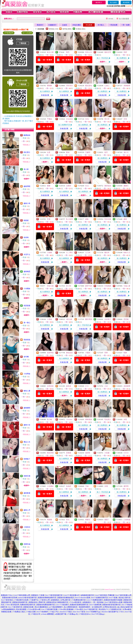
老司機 (26, 357)
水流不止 (27, 254)
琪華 (106, 353)
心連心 (107, 86)
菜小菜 (26, 169)
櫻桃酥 (49, 86)
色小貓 (49, 419)
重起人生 (27, 442)
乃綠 (87, 486)
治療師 (69, 186)
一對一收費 (125, 25)
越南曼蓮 (27, 493)
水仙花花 (69, 119)
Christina (69, 419)
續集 (87, 219)
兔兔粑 (69, 486)
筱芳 (106, 152)
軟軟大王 (127, 253)
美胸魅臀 (127, 86)
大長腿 (107, 453)
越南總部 (27, 408)
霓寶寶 (69, 453)
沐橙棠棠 (50, 386)
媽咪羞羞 (89, 419)
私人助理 (69, 219)
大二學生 (69, 253)
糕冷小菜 (50, 52)
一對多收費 (113, 25)
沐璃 (106, 486)
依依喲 (26, 237)
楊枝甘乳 (108, 52)
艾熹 (125, 119)
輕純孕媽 (50, 453)
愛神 (68, 152)
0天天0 (126, 453)
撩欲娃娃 (69, 353)
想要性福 (27, 544)
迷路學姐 (50, 353)
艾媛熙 (88, 152)
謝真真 (69, 386)
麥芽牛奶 (89, 286)
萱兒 (68, 520)
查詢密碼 (126, 2)
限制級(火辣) (54, 29)
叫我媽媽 (108, 286)
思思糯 (126, 319)
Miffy (87, 119)
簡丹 (68, 52)
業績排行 (40, 25)
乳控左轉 (108, 219)
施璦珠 (88, 453)
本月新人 (101, 25)
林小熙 (69, 286)
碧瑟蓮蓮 (27, 306)
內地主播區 (77, 25)
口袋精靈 (127, 520)
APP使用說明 (9, 33)
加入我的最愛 (124, 19)
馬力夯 (107, 119)
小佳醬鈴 (50, 486)
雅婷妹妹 (108, 186)
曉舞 (125, 353)
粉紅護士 (27, 152)
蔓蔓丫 (107, 520)
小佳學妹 (27, 374)
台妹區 (65, 25)
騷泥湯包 (89, 86)
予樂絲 (49, 119)
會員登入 (99, 2)
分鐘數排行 (52, 25)
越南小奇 (27, 203)
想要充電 (27, 476)
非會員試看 (45, 95)
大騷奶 (88, 353)
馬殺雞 (49, 520)
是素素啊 (127, 386)
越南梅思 (27, 272)
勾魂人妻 (127, 286)
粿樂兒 (88, 520)
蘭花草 (107, 253)
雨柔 (125, 52)
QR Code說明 (27, 33)
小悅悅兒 (27, 527)
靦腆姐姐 (27, 135)
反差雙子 (108, 319)
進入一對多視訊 (102, 58)
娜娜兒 (126, 186)
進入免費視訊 (122, 58)
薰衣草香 (89, 319)
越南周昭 (27, 186)
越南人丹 (27, 510)
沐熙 (125, 419)
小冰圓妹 (27, 289)
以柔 (49, 152)
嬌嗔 (125, 219)
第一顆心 (27, 323)
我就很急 (27, 340)
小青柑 (49, 319)
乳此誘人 (108, 419)
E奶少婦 (69, 319)
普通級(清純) (81, 29)
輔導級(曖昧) (67, 29)
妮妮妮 (26, 220)
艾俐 (49, 219)
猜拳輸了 (27, 459)
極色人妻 (27, 391)
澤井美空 (69, 86)
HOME (111, 19)
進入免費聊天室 (64, 125)
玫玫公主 (89, 52)
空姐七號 (50, 286)
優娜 (49, 186)
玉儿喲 (88, 253)
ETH (87, 386)
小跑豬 (49, 253)
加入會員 (113, 2)
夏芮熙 (126, 486)
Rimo (87, 186)
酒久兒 (126, 152)
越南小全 (27, 425)
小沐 (106, 386)
